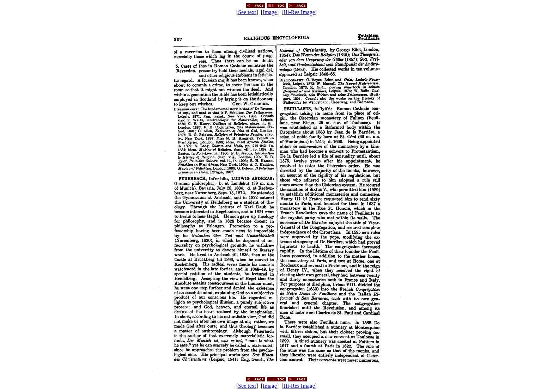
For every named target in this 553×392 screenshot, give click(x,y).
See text (247, 12)
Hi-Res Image (299, 12)
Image (270, 12)
